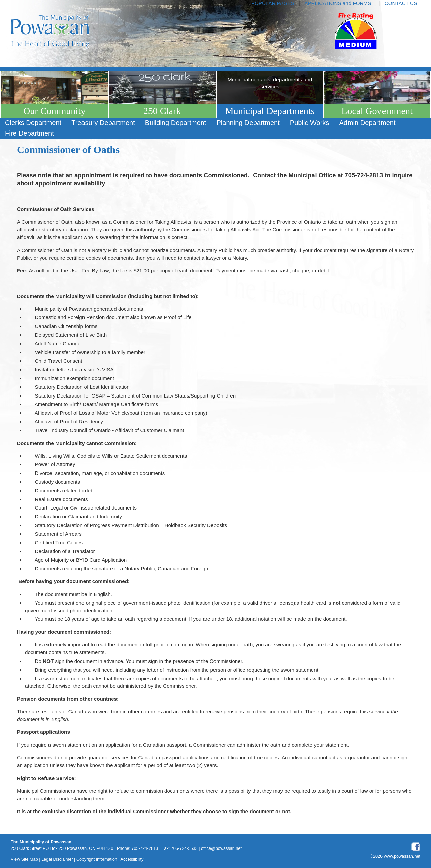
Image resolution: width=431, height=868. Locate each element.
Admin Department (367, 123)
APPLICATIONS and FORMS (338, 3)
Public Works (310, 123)
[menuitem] (33, 123)
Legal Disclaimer (57, 859)
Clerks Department (33, 123)
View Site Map (24, 859)
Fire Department (29, 133)
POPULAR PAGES (273, 3)
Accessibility (132, 859)
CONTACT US (401, 3)
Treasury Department (103, 123)
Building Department (176, 123)
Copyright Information (97, 859)
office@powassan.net (221, 848)
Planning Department (248, 123)
